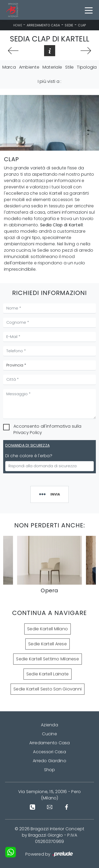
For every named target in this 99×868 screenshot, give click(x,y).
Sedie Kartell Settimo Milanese (48, 659)
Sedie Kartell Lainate (48, 674)
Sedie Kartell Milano (48, 629)
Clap (82, 25)
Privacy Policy (28, 433)
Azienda (49, 725)
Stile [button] (69, 67)
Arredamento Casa (43, 25)
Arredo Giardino (49, 761)
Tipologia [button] (87, 67)
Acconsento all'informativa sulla (47, 429)
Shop (50, 770)
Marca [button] (9, 67)
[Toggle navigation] (89, 10)
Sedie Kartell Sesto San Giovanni (48, 689)
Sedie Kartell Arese (48, 644)
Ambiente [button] (29, 67)
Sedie (69, 25)
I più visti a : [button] (50, 81)
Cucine (49, 734)
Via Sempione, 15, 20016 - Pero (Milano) (50, 795)
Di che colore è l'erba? (29, 456)
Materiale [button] (52, 67)
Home (18, 25)
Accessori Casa (49, 752)
